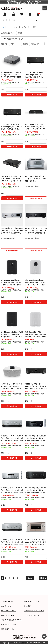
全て (3, 27)
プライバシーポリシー (32, 615)
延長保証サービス (8, 629)
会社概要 (27, 606)
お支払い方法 (6, 606)
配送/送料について (8, 611)
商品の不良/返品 (8, 615)
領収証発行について (9, 624)
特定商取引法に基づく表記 (34, 611)
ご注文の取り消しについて (11, 620)
